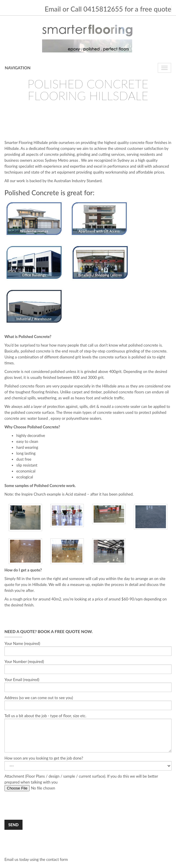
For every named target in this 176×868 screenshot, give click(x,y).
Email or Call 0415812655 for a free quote (108, 9)
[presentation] (49, 805)
